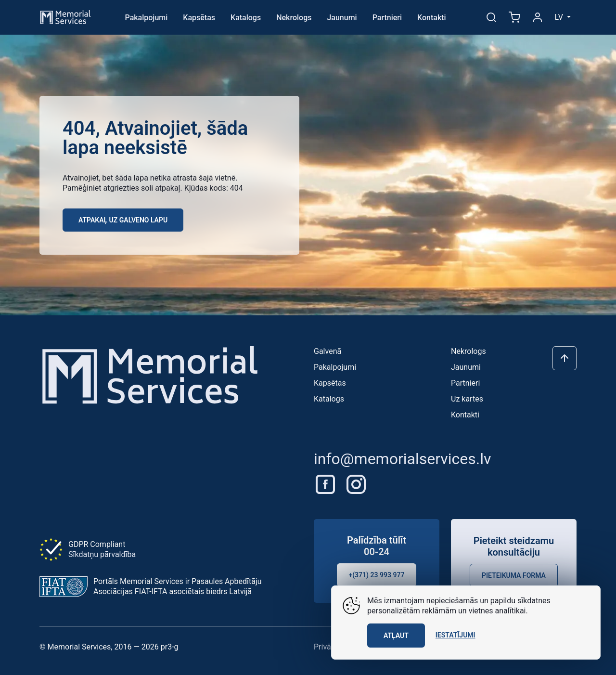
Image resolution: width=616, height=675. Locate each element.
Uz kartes (467, 399)
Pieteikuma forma (514, 575)
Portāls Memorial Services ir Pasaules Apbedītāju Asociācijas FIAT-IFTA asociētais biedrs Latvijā (178, 586)
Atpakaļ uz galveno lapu (123, 220)
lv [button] (560, 17)
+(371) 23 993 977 (377, 575)
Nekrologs (294, 18)
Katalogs (246, 18)
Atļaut (396, 636)
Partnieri (387, 18)
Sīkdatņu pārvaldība (102, 554)
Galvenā (327, 351)
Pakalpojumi (147, 18)
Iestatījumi (456, 635)
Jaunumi (342, 18)
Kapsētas (199, 18)
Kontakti (432, 18)
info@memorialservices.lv (403, 459)
